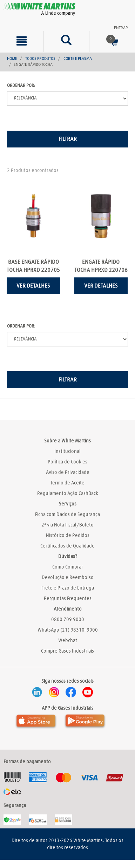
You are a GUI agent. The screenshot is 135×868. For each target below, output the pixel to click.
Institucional (67, 452)
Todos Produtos (40, 59)
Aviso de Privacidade (68, 473)
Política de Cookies (67, 462)
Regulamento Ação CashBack (68, 494)
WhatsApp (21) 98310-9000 (68, 630)
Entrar (121, 28)
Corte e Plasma (78, 59)
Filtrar (68, 139)
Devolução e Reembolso (68, 578)
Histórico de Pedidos (68, 536)
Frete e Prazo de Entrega (68, 588)
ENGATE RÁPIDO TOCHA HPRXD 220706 (101, 266)
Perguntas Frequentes (68, 599)
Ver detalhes (33, 286)
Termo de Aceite (67, 483)
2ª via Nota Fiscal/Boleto (67, 525)
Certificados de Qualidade (67, 546)
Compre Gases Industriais (67, 651)
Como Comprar (68, 567)
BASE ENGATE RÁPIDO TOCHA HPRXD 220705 (33, 266)
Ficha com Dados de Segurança (67, 515)
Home (12, 59)
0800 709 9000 (68, 620)
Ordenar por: (21, 86)
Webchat (68, 641)
